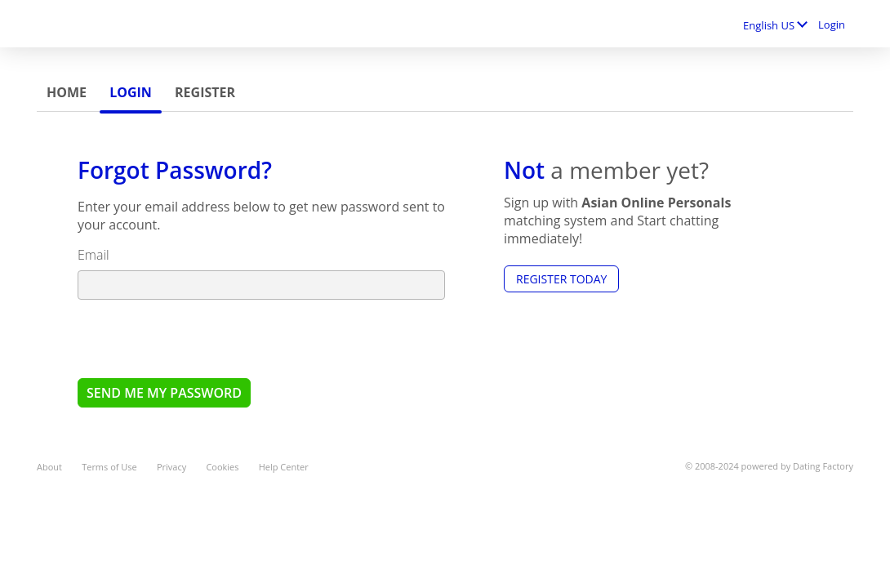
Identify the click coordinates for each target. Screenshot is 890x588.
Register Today (561, 279)
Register (205, 92)
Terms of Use (109, 467)
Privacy (171, 467)
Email (93, 255)
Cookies (222, 467)
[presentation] (202, 338)
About (49, 467)
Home (67, 92)
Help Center (284, 467)
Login (832, 24)
